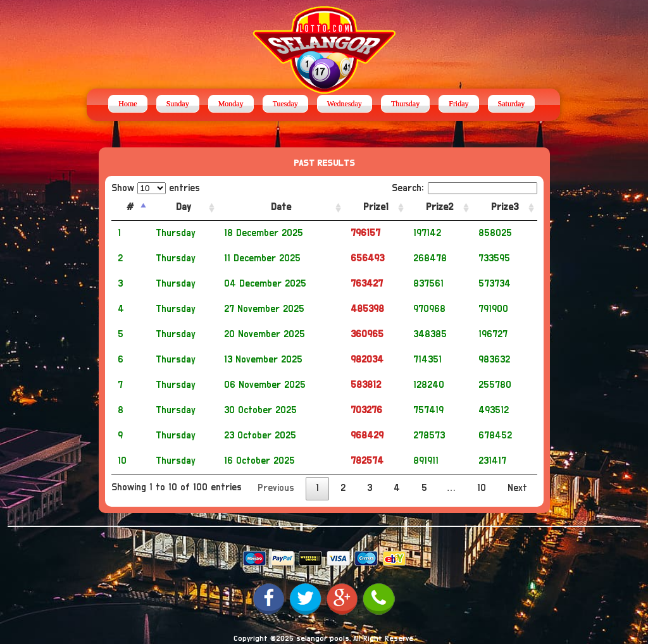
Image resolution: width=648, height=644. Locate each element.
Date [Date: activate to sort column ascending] (281, 207)
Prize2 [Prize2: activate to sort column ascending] (439, 207)
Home (128, 104)
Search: (464, 188)
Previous (276, 488)
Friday (458, 104)
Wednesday (345, 104)
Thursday (405, 104)
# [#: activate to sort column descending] (130, 207)
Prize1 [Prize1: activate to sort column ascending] (376, 207)
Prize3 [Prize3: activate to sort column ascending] (505, 207)
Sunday (178, 104)
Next (517, 488)
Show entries (156, 188)
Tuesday (285, 104)
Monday (231, 104)
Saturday (512, 104)
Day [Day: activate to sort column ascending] (184, 207)
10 (482, 488)
